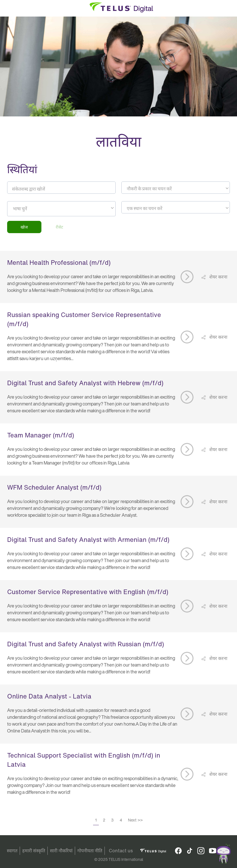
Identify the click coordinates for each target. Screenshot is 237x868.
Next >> (135, 820)
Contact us (121, 851)
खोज (24, 227)
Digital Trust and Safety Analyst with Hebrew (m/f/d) (85, 383)
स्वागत (12, 851)
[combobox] (176, 188)
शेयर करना (218, 277)
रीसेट (59, 227)
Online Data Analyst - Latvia (49, 696)
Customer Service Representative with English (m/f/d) (88, 592)
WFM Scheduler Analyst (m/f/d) (54, 487)
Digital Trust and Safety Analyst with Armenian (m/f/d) (88, 540)
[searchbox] (39, 209)
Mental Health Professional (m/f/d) (59, 263)
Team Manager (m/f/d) (41, 435)
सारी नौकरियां (61, 851)
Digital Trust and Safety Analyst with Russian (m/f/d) (86, 644)
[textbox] (176, 189)
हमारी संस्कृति (34, 851)
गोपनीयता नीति (90, 851)
